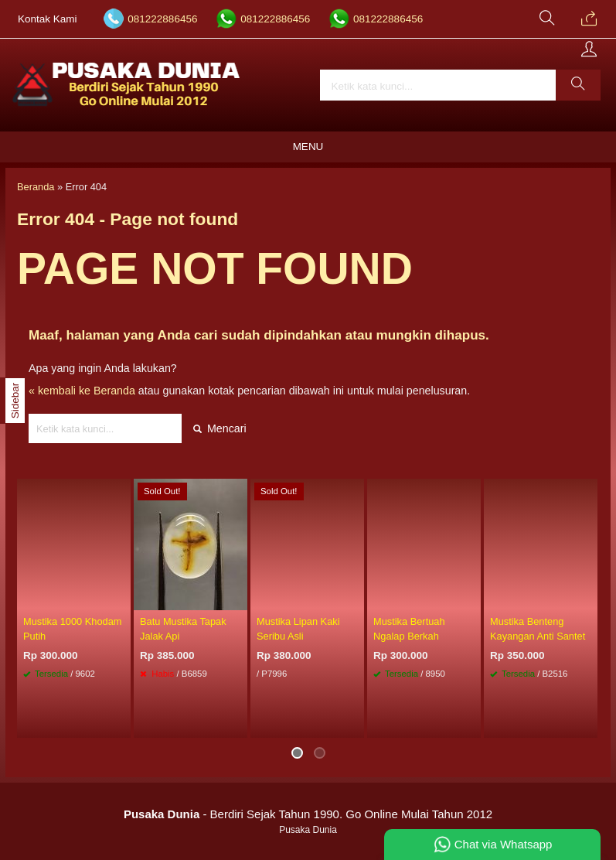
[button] (578, 85)
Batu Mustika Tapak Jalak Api (183, 629)
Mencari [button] (220, 428)
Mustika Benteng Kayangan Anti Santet (538, 629)
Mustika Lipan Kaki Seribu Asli (298, 629)
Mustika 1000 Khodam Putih (73, 629)
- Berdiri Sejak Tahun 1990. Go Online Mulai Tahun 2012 (308, 814)
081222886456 (162, 19)
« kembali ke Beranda (82, 391)
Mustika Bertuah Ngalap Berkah (409, 629)
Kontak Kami (48, 19)
